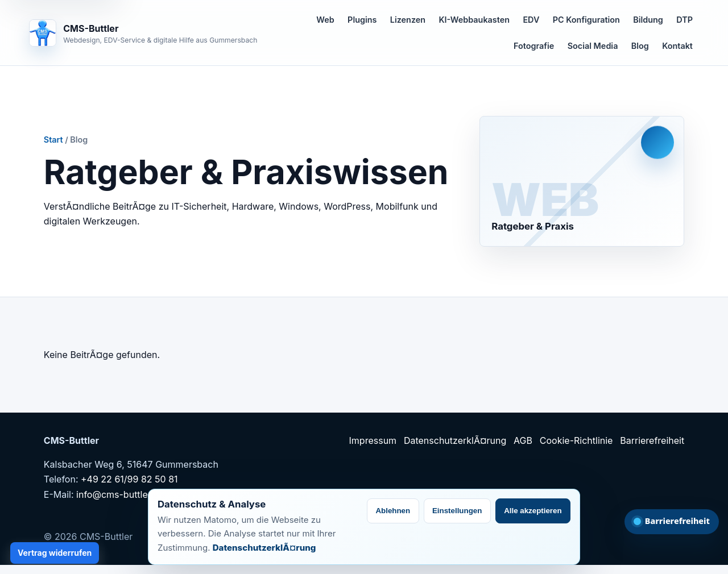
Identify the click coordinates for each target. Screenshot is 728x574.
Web (325, 20)
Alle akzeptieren (533, 511)
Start (53, 140)
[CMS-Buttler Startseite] (143, 33)
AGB (523, 440)
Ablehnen (393, 511)
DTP (684, 20)
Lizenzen (408, 20)
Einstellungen (457, 511)
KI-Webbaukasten (474, 20)
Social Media (593, 46)
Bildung (648, 20)
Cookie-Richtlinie (576, 440)
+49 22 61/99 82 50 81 (129, 479)
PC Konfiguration (586, 20)
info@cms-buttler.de (120, 494)
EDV (531, 20)
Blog (640, 46)
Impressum (373, 440)
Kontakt (677, 46)
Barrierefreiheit (652, 440)
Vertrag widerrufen (55, 553)
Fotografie (534, 46)
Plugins (362, 20)
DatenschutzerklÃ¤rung (455, 440)
